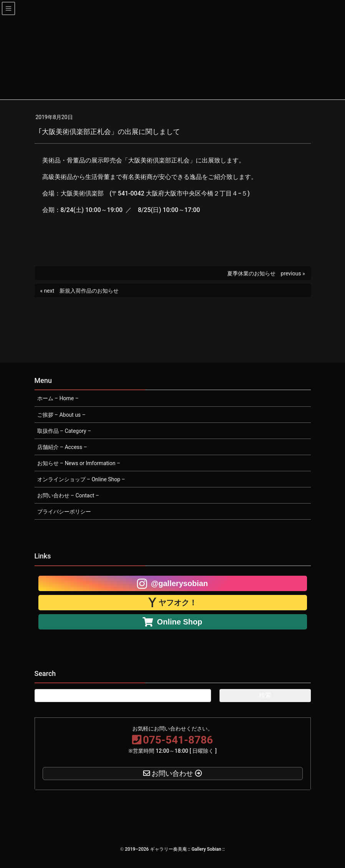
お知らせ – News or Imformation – (79, 463)
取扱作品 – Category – (64, 431)
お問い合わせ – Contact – (68, 495)
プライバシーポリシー (64, 512)
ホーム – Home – (58, 398)
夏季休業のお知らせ (251, 273)
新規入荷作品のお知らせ (89, 291)
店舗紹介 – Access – (62, 447)
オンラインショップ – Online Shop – (81, 479)
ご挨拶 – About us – (62, 415)
